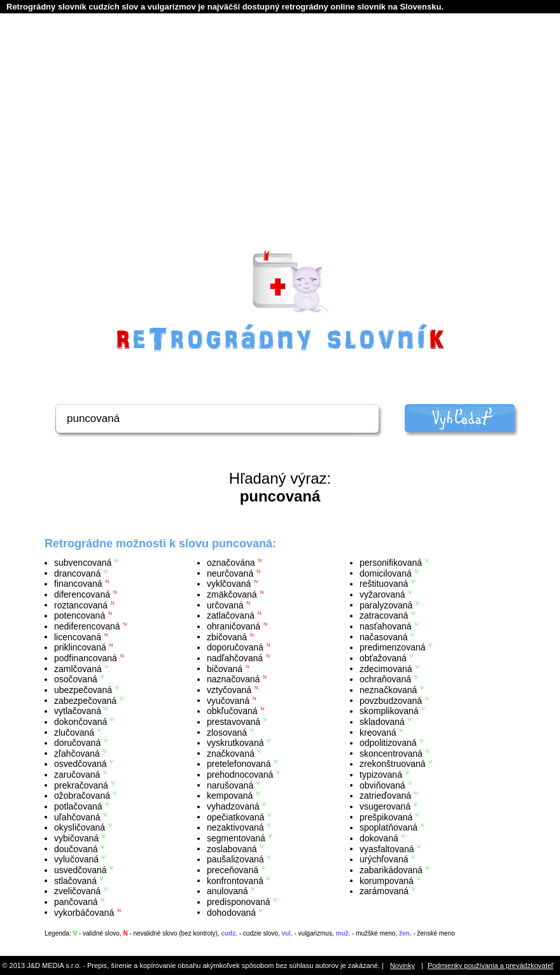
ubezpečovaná (83, 690)
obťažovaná (383, 658)
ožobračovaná (82, 796)
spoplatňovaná (388, 827)
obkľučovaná (232, 711)
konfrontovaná (235, 880)
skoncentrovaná (391, 753)
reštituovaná (384, 584)
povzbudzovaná (391, 700)
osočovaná (76, 679)
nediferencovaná (87, 626)
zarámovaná (384, 891)
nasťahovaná (386, 626)
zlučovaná (74, 732)
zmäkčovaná (232, 594)
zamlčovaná (78, 668)
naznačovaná (233, 679)
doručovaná (77, 743)
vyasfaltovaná (387, 848)
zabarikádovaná (391, 870)
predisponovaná (239, 902)
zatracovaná (384, 615)
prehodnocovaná (240, 775)
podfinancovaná (86, 658)
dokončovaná (80, 722)
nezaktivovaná (235, 827)
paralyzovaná (386, 605)
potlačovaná (78, 806)
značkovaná (231, 753)
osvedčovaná (80, 764)
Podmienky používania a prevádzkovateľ (491, 965)
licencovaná (78, 636)
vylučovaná (76, 859)
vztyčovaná (229, 690)
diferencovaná (82, 594)
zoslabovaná (232, 848)
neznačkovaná (388, 690)
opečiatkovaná (235, 817)
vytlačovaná (78, 711)
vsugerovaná (385, 806)
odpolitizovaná (388, 743)
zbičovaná (227, 636)
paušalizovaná (235, 859)
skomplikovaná (389, 711)
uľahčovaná (77, 817)
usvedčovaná (80, 870)
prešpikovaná (386, 817)
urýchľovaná (384, 859)
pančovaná (76, 902)
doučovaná (76, 848)
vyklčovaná (229, 584)
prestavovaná (234, 722)
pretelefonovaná (239, 764)
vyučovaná (228, 700)
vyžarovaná (382, 594)
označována (231, 563)
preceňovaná (233, 870)
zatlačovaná (231, 615)
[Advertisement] (280, 147)
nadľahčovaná (235, 658)
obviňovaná (382, 785)
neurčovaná (230, 573)
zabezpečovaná (85, 700)
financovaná (78, 584)
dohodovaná (231, 912)
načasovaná (384, 636)
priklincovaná (80, 647)
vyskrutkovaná (235, 743)
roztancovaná (81, 605)
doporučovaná (235, 647)
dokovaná (379, 838)
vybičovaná (76, 838)
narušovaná (230, 785)
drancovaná (77, 573)
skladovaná (382, 722)
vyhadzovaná (233, 806)
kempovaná (230, 796)
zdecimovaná (386, 668)
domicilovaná (386, 573)
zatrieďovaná (385, 796)
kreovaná (378, 732)
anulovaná (227, 891)
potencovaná (80, 615)
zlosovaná (227, 732)
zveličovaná (77, 891)
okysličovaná (80, 827)
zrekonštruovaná (393, 764)
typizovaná (381, 775)
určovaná (225, 605)
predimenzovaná (393, 647)
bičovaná (225, 668)
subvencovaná (83, 563)
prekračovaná (81, 785)
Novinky (402, 965)
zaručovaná (77, 775)
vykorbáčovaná (84, 912)
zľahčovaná (77, 753)
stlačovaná (75, 880)
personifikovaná (391, 563)
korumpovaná (387, 880)
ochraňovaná (385, 679)
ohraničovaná (234, 626)
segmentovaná (236, 838)
